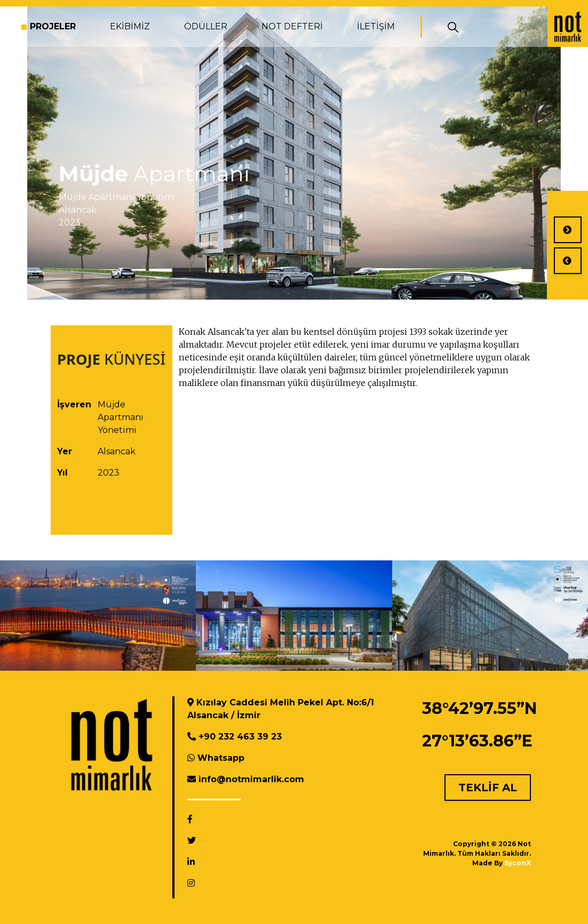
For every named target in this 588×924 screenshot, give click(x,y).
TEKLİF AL (488, 788)
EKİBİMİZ (130, 26)
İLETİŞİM (376, 26)
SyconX (518, 863)
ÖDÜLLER (206, 26)
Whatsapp (221, 758)
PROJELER (53, 26)
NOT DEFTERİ (292, 26)
